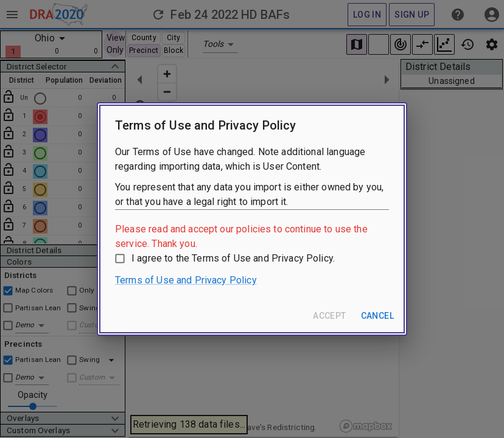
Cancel (377, 316)
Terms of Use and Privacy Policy (186, 280)
